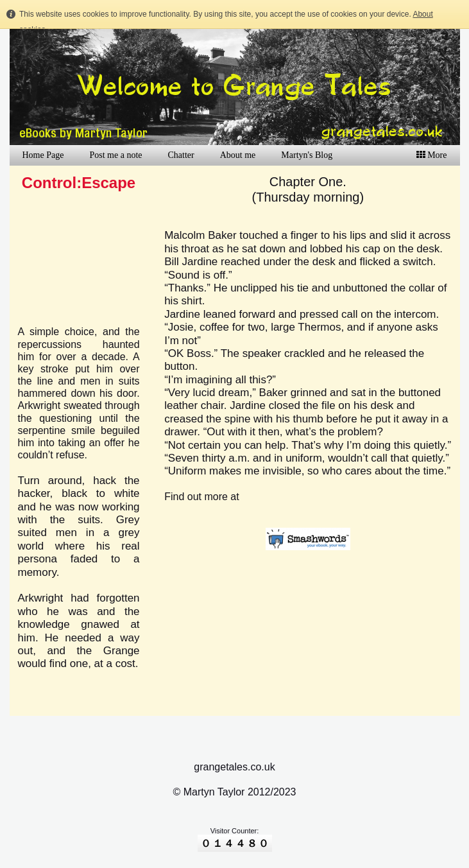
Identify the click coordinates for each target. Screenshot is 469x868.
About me (238, 155)
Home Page (43, 155)
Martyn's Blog (307, 155)
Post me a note (115, 155)
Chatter (181, 155)
